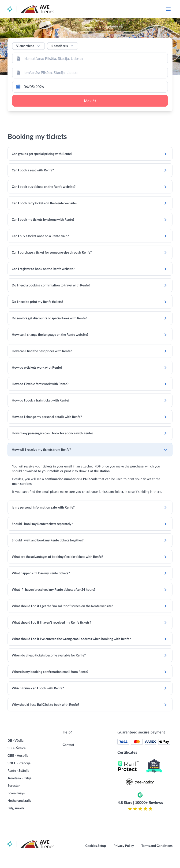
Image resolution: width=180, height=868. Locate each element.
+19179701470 (121, 9)
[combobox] (90, 58)
